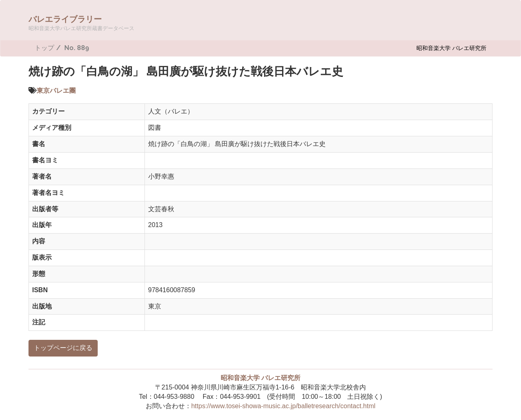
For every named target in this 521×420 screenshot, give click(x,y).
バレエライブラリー (81, 23)
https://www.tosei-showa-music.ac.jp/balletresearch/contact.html (283, 406)
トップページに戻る (63, 348)
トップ (44, 48)
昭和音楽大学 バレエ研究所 (451, 48)
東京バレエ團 (56, 91)
